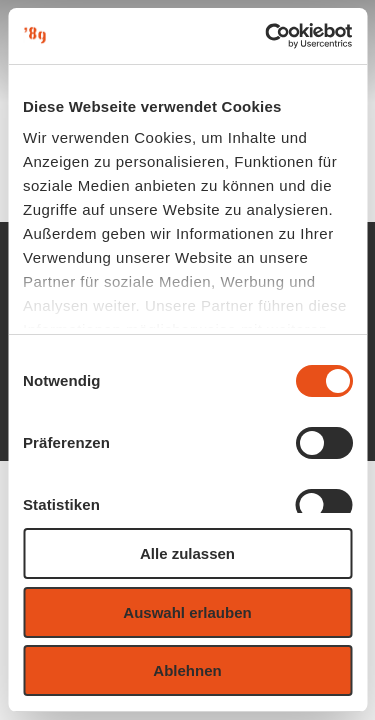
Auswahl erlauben (187, 612)
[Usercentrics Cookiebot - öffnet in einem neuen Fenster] (267, 36)
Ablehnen (187, 670)
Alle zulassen (187, 553)
